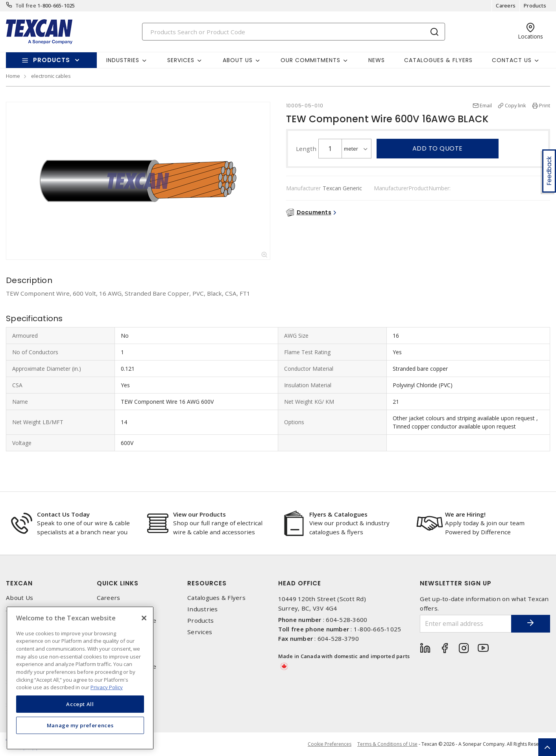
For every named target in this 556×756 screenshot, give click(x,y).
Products (535, 6)
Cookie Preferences (330, 744)
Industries (203, 609)
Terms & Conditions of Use (387, 744)
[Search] (294, 32)
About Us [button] (238, 60)
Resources (207, 583)
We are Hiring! (465, 514)
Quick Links (118, 583)
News (377, 60)
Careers (506, 6)
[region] (80, 678)
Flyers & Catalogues (338, 514)
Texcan (19, 583)
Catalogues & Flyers (438, 60)
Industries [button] (123, 60)
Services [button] (181, 60)
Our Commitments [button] (310, 60)
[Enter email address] (465, 624)
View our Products (199, 514)
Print (545, 105)
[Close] (144, 618)
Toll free (26, 6)
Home (13, 76)
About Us (19, 598)
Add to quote (438, 148)
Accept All (80, 704)
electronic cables (51, 76)
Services (200, 632)
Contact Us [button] (512, 60)
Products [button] (52, 60)
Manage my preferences (80, 725)
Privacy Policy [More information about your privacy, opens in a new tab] (107, 687)
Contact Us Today (63, 514)
